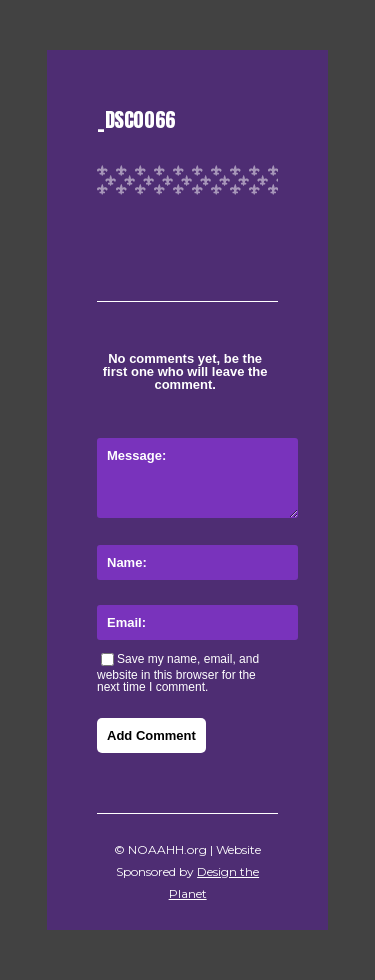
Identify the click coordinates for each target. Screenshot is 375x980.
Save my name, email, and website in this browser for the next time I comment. (178, 673)
